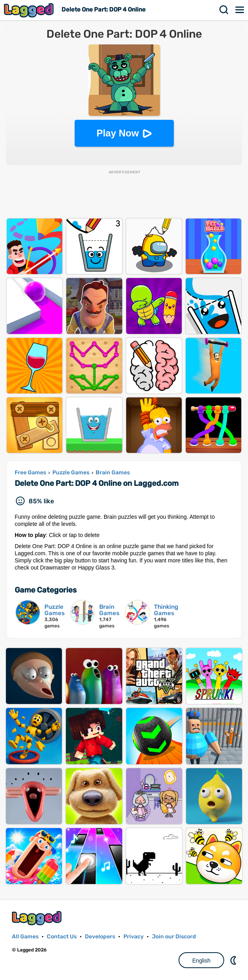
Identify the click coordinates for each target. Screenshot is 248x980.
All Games (25, 937)
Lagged (30, 10)
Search (224, 10)
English (202, 961)
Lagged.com (38, 918)
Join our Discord (174, 937)
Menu (240, 10)
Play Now (118, 133)
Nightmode (234, 960)
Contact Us (62, 937)
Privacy (134, 937)
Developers (100, 937)
